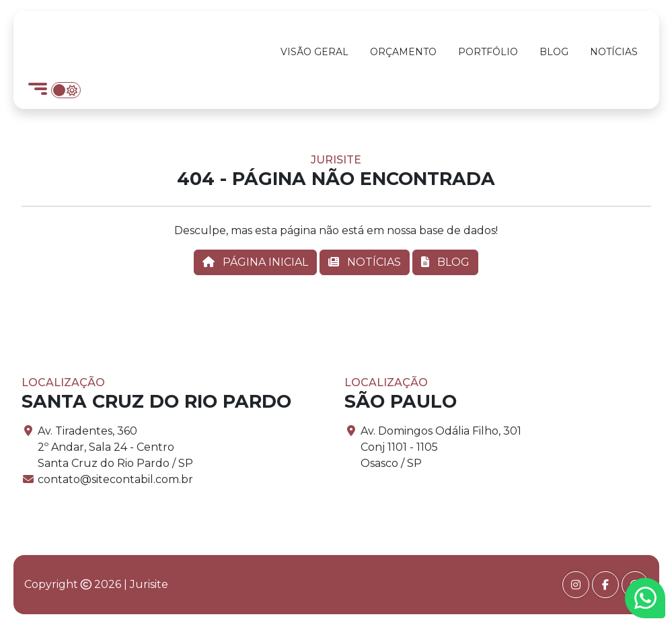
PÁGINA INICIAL (255, 262)
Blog (554, 52)
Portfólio (488, 52)
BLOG (445, 262)
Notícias (614, 52)
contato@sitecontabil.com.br (115, 479)
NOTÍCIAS (365, 262)
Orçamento (403, 52)
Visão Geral (314, 52)
